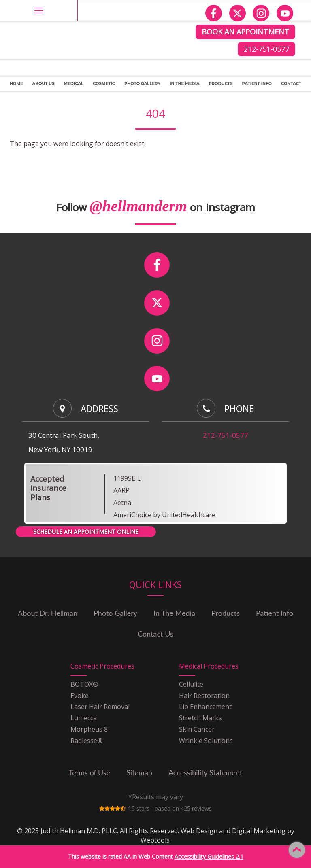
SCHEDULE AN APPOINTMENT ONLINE (86, 532)
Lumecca (84, 718)
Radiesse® (87, 741)
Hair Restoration (204, 696)
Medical (74, 84)
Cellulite (191, 684)
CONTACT (291, 84)
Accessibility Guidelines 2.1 (209, 856)
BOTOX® (84, 684)
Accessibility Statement (205, 772)
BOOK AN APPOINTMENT (245, 32)
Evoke (80, 696)
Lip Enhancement (205, 707)
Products (221, 84)
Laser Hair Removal (100, 707)
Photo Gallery (115, 613)
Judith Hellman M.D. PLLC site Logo (69, 15)
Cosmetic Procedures (102, 666)
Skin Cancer (197, 729)
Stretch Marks (200, 718)
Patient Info (257, 84)
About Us (44, 84)
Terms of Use (89, 772)
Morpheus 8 (89, 729)
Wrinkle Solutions (206, 741)
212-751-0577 (266, 49)
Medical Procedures (209, 666)
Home (16, 84)
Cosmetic (104, 84)
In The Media (184, 84)
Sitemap (139, 772)
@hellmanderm (138, 206)
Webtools (155, 840)
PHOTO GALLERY (142, 84)
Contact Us (155, 634)
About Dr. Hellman (48, 613)
